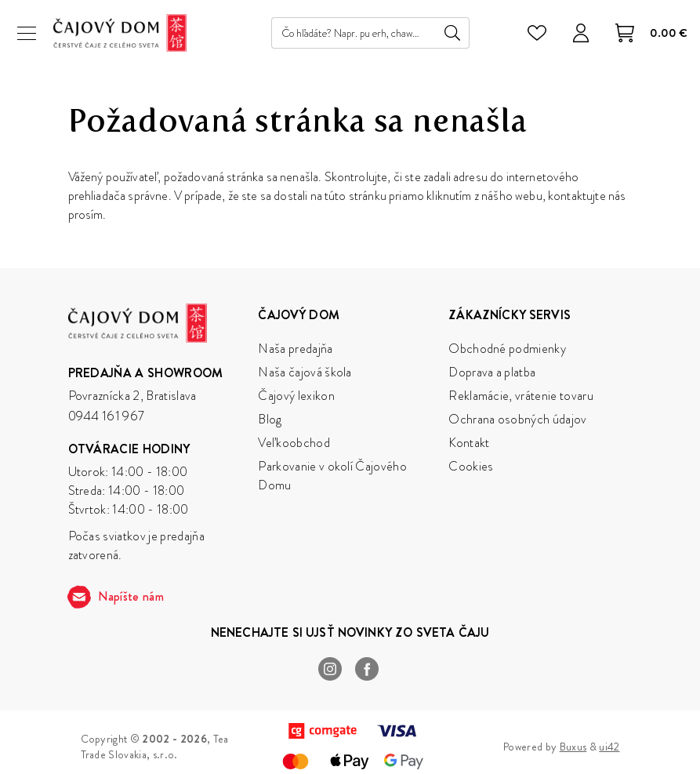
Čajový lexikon (296, 396)
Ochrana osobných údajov (517, 419)
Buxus (573, 747)
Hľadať (452, 33)
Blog (270, 419)
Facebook (368, 669)
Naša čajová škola (305, 372)
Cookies (471, 466)
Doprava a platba (492, 372)
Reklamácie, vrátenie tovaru (521, 396)
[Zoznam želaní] (537, 33)
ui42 (609, 747)
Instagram (330, 669)
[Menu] (27, 33)
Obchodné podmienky (507, 349)
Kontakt (469, 443)
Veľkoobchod (294, 443)
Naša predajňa (295, 349)
